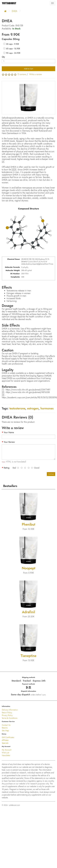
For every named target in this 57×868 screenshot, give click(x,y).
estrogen (33, 408)
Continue (51, 474)
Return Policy (7, 713)
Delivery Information (10, 710)
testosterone (17, 408)
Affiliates (5, 740)
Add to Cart (28, 69)
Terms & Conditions (10, 718)
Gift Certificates (8, 737)
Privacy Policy (7, 715)
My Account (7, 750)
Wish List (5, 753)
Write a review (36, 74)
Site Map (5, 731)
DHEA (14, 11)
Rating (7, 468)
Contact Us (6, 725)
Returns (5, 728)
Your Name (9, 433)
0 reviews (22, 74)
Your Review (9, 442)
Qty (3, 57)
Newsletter (6, 755)
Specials (5, 743)
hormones (47, 408)
